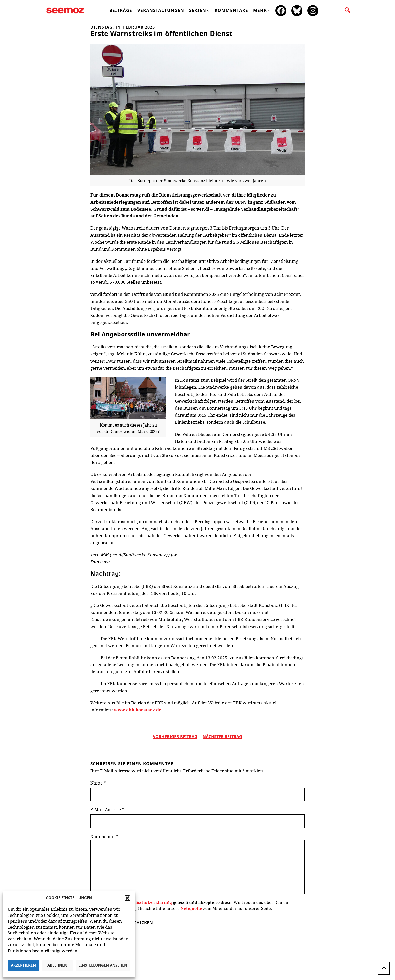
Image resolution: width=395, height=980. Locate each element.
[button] (127, 898)
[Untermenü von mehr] (269, 11)
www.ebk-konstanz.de (138, 710)
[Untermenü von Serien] (208, 11)
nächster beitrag (222, 737)
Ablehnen (57, 966)
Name (98, 783)
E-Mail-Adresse (107, 810)
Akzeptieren (23, 966)
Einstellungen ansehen (103, 966)
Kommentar (104, 837)
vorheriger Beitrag (175, 737)
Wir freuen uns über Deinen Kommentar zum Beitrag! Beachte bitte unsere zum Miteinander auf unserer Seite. (189, 905)
